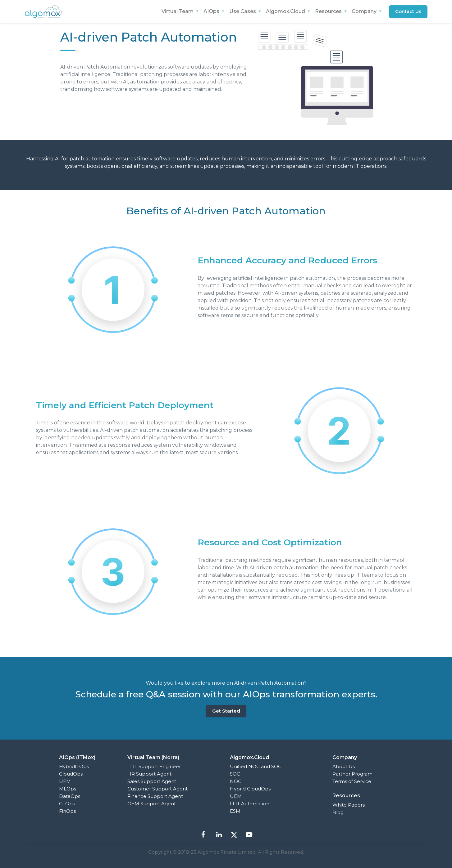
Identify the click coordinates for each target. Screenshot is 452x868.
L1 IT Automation (250, 804)
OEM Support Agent (152, 804)
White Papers (349, 805)
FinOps (67, 811)
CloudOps (71, 774)
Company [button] (364, 11)
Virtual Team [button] (178, 11)
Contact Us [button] (408, 11)
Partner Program (352, 774)
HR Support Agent (149, 774)
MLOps (68, 789)
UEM (65, 781)
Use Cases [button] (243, 11)
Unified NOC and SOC (256, 766)
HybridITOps (74, 766)
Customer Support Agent (158, 789)
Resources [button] (329, 11)
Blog (338, 812)
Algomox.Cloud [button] (286, 11)
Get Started (226, 711)
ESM (235, 811)
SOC (235, 774)
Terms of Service (352, 781)
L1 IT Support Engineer (154, 766)
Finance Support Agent (155, 796)
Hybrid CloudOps (250, 789)
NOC (236, 781)
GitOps (67, 804)
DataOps (70, 796)
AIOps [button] (212, 11)
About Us (344, 766)
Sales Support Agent (152, 781)
